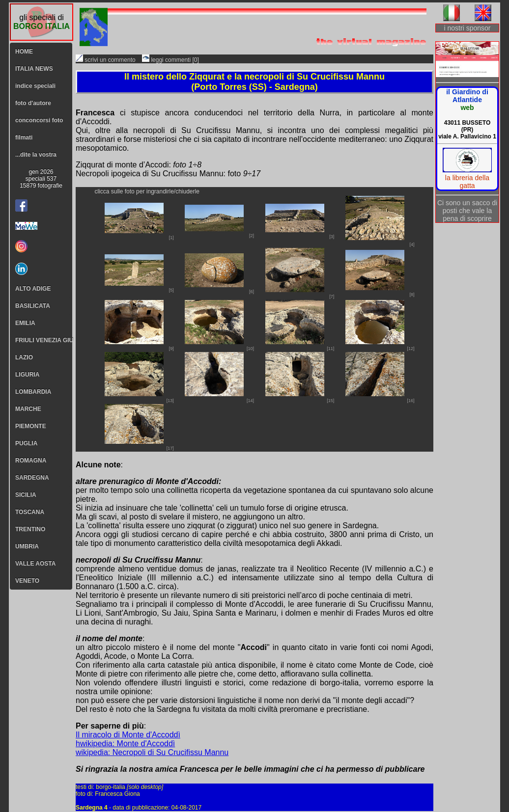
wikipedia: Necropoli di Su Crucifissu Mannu (152, 752)
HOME (24, 52)
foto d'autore (33, 103)
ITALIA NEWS (34, 69)
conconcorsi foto (39, 120)
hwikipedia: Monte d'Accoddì (125, 744)
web (467, 108)
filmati (24, 137)
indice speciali (35, 86)
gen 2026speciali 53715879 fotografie (41, 179)
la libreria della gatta (467, 182)
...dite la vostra (36, 155)
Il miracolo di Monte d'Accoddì (128, 735)
